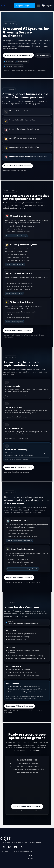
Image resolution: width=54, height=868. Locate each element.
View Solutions (43, 55)
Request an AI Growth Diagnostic (18, 55)
